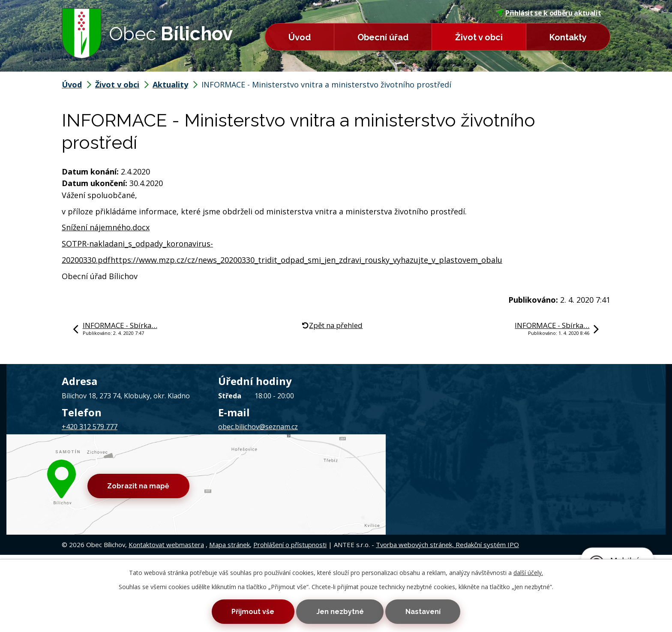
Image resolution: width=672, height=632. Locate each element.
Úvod (300, 37)
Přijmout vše (249, 611)
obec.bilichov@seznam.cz (258, 427)
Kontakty (568, 37)
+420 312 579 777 (90, 427)
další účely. (528, 571)
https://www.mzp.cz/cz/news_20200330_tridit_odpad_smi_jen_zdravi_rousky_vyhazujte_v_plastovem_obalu (306, 260)
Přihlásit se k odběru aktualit (549, 13)
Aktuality (170, 84)
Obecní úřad (383, 37)
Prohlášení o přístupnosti (290, 474)
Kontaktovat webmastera (166, 474)
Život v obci (479, 37)
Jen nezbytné (340, 611)
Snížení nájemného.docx (106, 227)
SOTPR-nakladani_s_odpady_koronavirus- (137, 244)
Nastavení (426, 611)
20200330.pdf (86, 260)
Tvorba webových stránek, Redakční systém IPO (447, 474)
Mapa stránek (229, 474)
